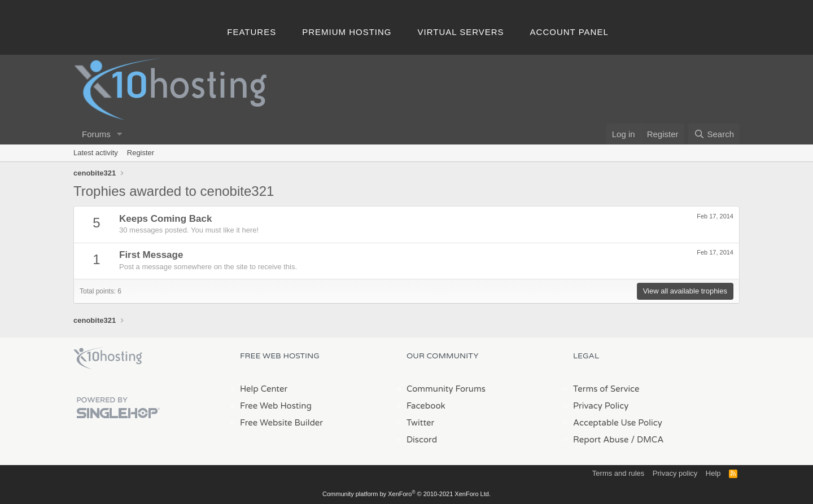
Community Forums (446, 389)
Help (713, 473)
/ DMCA (647, 440)
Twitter (420, 423)
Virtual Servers (461, 32)
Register (141, 153)
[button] (120, 134)
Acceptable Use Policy (618, 423)
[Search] (714, 134)
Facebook (426, 406)
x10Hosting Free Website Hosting (108, 358)
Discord (422, 440)
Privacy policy (675, 473)
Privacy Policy (601, 406)
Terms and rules (618, 473)
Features (252, 32)
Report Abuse (601, 440)
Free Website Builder (281, 423)
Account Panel (569, 32)
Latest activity (96, 153)
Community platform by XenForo (406, 494)
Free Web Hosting (276, 406)
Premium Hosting (347, 32)
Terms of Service (606, 389)
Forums (96, 134)
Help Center (264, 389)
